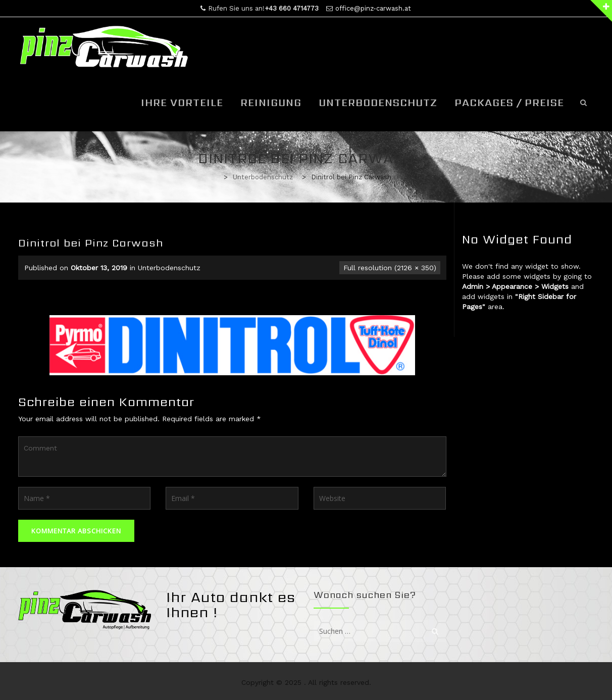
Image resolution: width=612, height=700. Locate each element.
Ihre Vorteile (182, 103)
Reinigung (271, 103)
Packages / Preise (509, 103)
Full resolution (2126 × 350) (390, 268)
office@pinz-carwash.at (373, 8)
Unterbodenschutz (378, 103)
